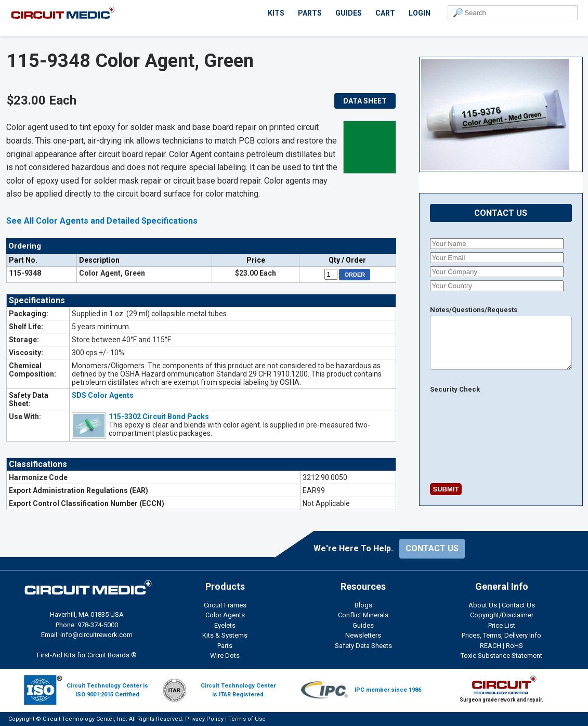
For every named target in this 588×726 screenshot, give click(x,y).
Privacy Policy (204, 719)
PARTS (310, 13)
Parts (225, 646)
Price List (502, 625)
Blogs (363, 605)
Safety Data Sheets (363, 646)
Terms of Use (247, 719)
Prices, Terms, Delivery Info (501, 635)
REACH (491, 646)
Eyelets (225, 625)
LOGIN (420, 13)
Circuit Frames (225, 605)
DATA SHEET (365, 101)
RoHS (514, 646)
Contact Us (518, 605)
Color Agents (225, 615)
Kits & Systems (225, 635)
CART (385, 13)
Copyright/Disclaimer (502, 615)
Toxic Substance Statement (501, 656)
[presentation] (457, 442)
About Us (483, 605)
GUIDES (349, 13)
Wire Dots (225, 656)
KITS (276, 13)
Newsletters (363, 635)
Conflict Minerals (363, 615)
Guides (363, 625)
